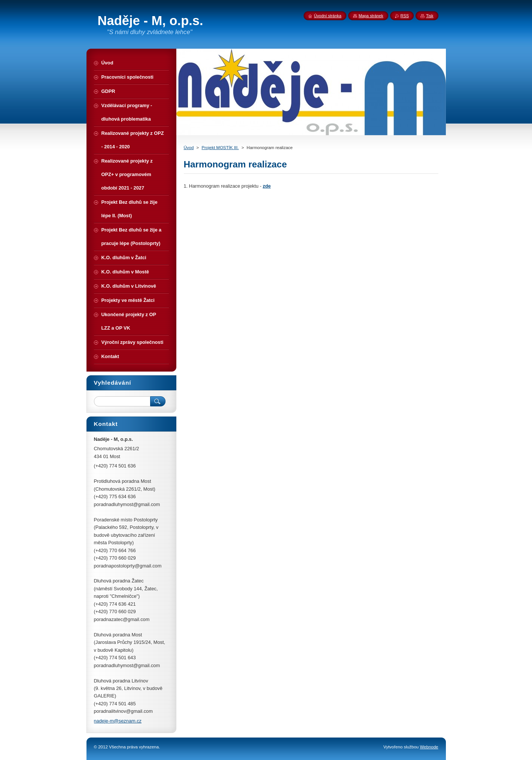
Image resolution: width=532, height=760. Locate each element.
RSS (405, 16)
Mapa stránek (371, 16)
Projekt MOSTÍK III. (220, 148)
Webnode (429, 747)
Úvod (189, 148)
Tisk (430, 16)
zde (267, 186)
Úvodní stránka (328, 16)
